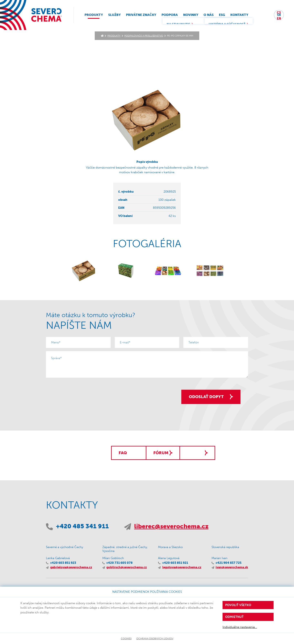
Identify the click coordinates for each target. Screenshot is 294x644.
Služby (117, 16)
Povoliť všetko (238, 605)
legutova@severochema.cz (182, 568)
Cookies (126, 638)
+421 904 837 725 (228, 563)
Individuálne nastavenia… (240, 627)
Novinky (194, 16)
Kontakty (242, 16)
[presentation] (77, 389)
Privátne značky (144, 16)
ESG (225, 16)
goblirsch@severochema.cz (127, 568)
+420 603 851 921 (175, 563)
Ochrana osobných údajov (155, 638)
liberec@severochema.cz (171, 526)
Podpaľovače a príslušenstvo (144, 36)
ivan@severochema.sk (232, 568)
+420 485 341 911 (82, 526)
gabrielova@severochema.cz (71, 568)
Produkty (97, 16)
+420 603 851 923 (63, 563)
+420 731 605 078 (119, 563)
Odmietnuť (234, 617)
